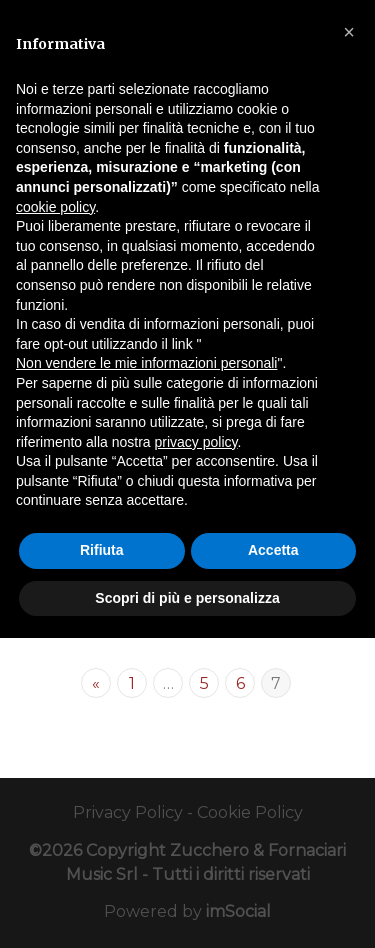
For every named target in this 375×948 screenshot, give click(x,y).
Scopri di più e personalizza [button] (187, 598)
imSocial (238, 911)
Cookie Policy (250, 812)
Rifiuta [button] (102, 550)
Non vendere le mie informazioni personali (146, 363)
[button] (349, 32)
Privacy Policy (128, 812)
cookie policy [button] (55, 207)
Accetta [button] (273, 550)
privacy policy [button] (196, 442)
